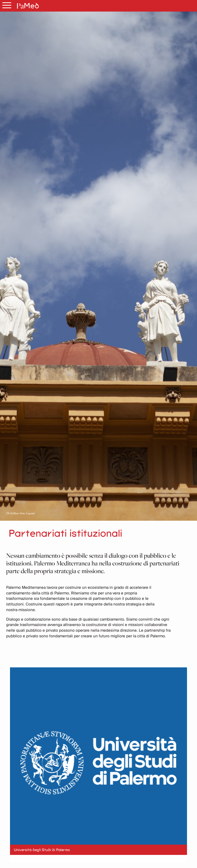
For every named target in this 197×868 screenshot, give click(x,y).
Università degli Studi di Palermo (42, 850)
